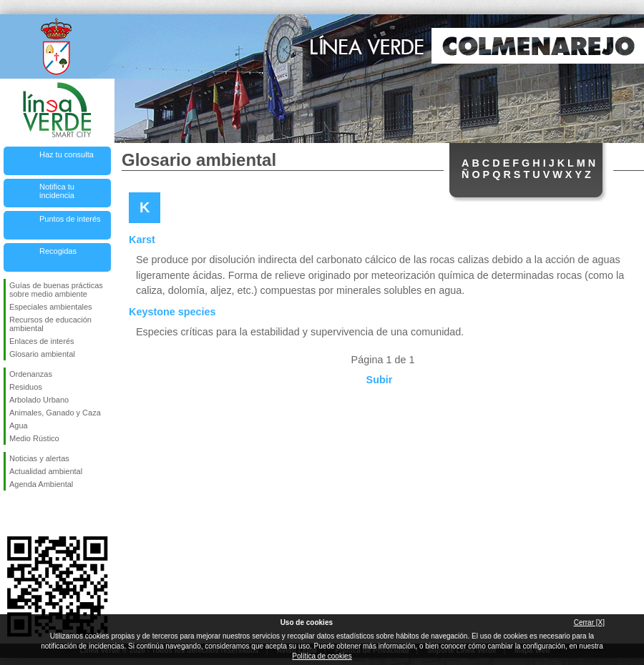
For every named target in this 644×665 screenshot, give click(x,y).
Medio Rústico (34, 438)
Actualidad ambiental (46, 471)
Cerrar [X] (589, 622)
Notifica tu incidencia (57, 191)
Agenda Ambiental (41, 484)
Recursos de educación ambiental (50, 324)
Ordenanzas (31, 374)
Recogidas (58, 251)
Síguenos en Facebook (12, 513)
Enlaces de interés (42, 341)
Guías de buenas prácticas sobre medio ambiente (56, 290)
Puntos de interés (70, 219)
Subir (380, 380)
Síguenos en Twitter (36, 513)
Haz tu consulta (67, 154)
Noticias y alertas (39, 458)
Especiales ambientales (51, 307)
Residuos (26, 387)
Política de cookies (322, 656)
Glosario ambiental (42, 354)
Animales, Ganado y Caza (55, 413)
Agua (19, 425)
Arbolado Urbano (39, 400)
